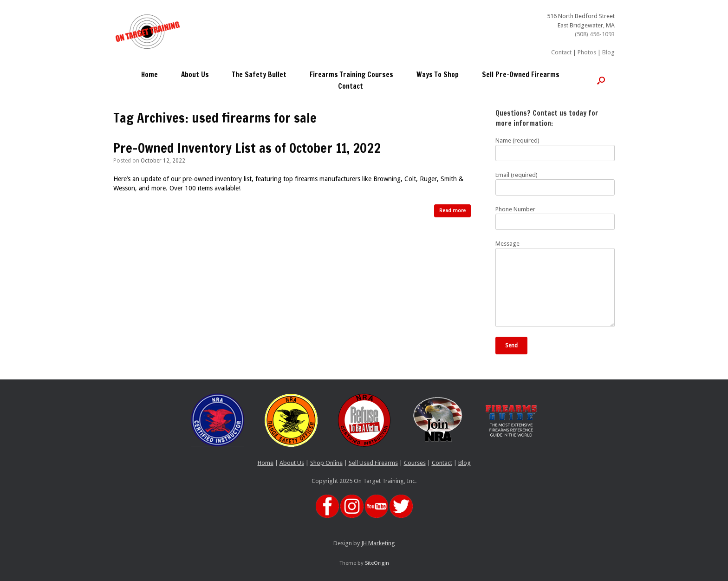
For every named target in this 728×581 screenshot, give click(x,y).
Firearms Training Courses (351, 75)
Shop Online (326, 463)
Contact (561, 52)
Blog (608, 52)
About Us (195, 75)
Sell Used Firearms (373, 463)
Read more (452, 211)
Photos (587, 52)
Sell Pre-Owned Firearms (521, 75)
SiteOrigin (377, 563)
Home (149, 75)
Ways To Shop (438, 75)
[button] (601, 80)
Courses (415, 463)
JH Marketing (378, 543)
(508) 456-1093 (595, 34)
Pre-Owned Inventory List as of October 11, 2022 (247, 148)
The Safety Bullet (259, 75)
